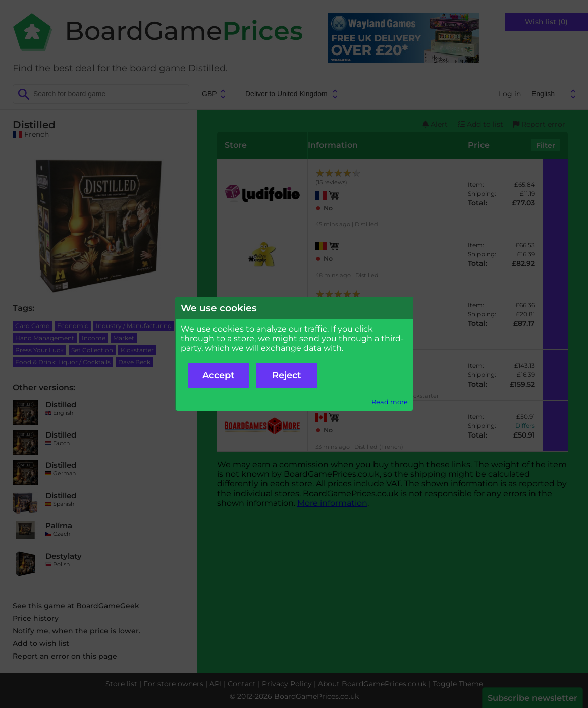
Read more (390, 402)
